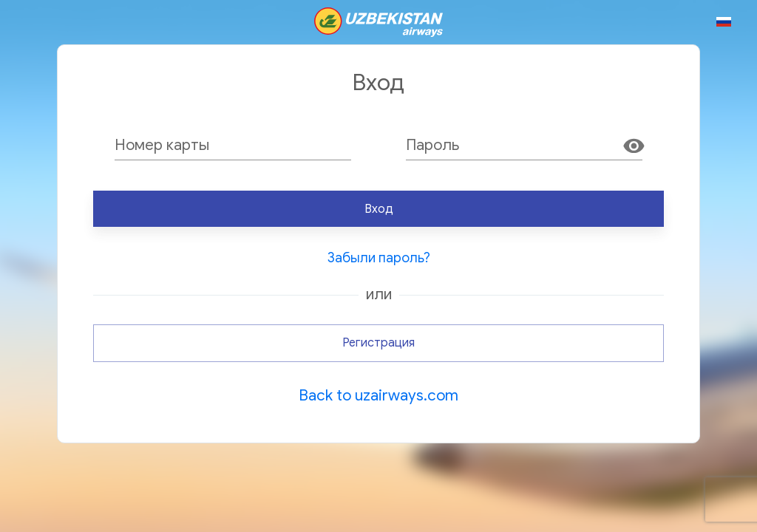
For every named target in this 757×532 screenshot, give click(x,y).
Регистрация (378, 343)
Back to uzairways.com (378, 395)
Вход (378, 209)
